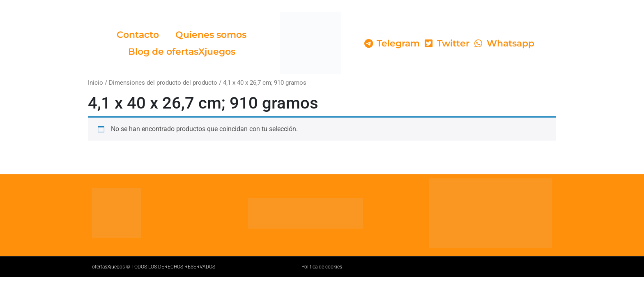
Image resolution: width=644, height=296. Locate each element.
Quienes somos (211, 35)
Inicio (95, 83)
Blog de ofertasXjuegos (182, 52)
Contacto (138, 35)
